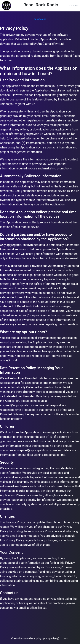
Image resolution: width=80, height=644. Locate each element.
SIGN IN (73, 6)
